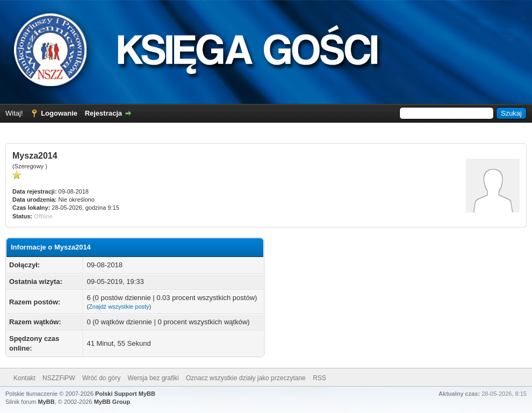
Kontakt (24, 378)
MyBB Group (112, 402)
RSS (319, 378)
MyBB (46, 402)
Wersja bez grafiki (153, 378)
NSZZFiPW (59, 378)
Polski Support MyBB (125, 394)
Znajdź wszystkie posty (119, 307)
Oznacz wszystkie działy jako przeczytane (246, 378)
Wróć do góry (101, 378)
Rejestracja (103, 113)
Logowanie (59, 113)
